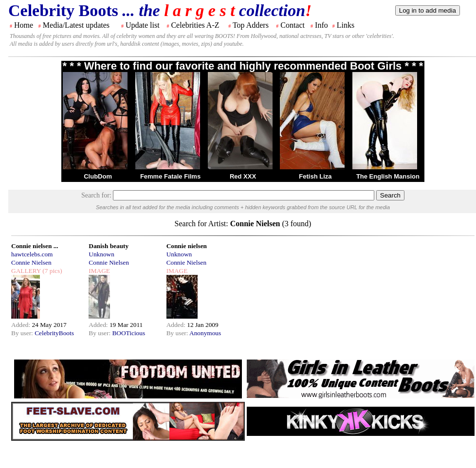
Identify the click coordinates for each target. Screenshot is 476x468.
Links (346, 25)
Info (321, 25)
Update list (143, 25)
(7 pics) (52, 271)
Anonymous (205, 333)
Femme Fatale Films (170, 176)
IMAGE (99, 271)
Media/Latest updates (76, 25)
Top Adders (251, 25)
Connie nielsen (187, 246)
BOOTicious (128, 333)
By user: (23, 333)
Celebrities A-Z (195, 25)
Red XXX (243, 176)
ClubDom (98, 176)
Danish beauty (109, 246)
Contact (293, 25)
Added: (22, 325)
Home (24, 25)
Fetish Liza (315, 176)
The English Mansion (388, 176)
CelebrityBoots (54, 333)
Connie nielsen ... (35, 246)
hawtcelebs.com (32, 254)
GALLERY (26, 271)
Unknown (101, 254)
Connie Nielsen (31, 262)
